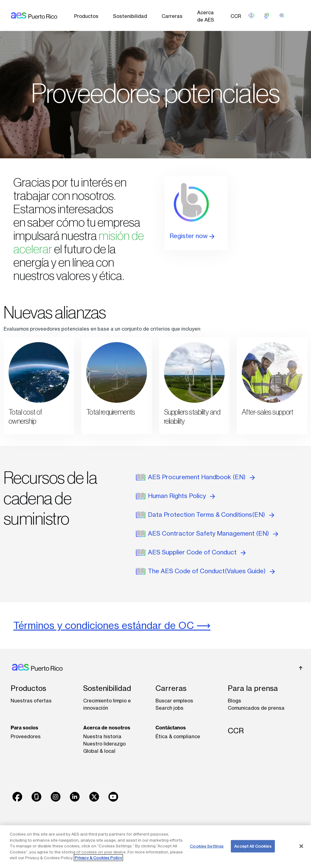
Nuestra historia (102, 736)
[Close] (301, 846)
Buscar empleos (174, 701)
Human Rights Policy (181, 496)
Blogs (234, 701)
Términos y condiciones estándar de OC (104, 626)
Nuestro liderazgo (104, 744)
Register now (192, 236)
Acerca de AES (206, 16)
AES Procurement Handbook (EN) (201, 477)
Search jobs (169, 708)
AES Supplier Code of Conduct (197, 552)
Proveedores (26, 736)
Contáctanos (171, 728)
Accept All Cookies (253, 846)
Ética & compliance (178, 736)
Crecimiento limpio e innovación (107, 704)
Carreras (172, 16)
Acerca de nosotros (107, 728)
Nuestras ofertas (31, 701)
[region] (155, 847)
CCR (236, 16)
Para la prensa (253, 688)
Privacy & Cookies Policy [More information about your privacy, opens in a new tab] (98, 858)
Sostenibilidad (130, 16)
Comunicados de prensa (256, 708)
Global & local (99, 751)
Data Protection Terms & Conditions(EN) (211, 515)
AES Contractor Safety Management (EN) (213, 533)
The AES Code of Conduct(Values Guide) (211, 571)
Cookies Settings (207, 846)
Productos (86, 16)
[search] (282, 15)
